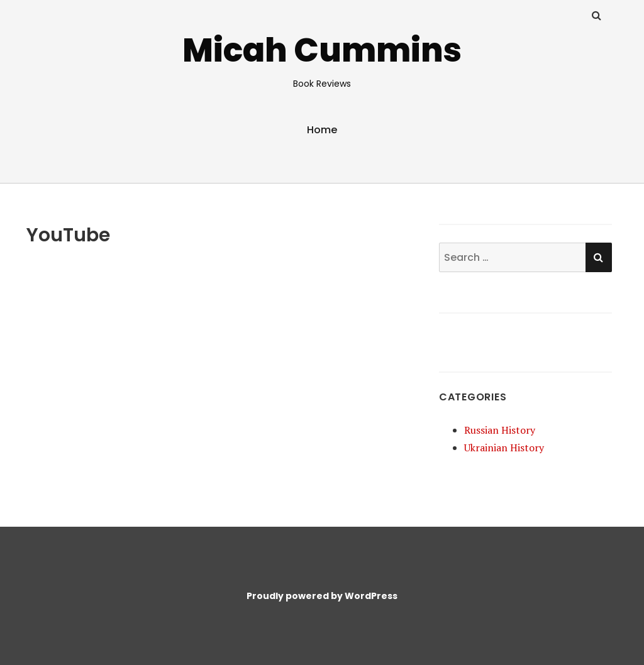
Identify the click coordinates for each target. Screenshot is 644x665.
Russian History (500, 430)
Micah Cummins (322, 50)
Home (322, 130)
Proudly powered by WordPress (322, 596)
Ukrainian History (504, 448)
